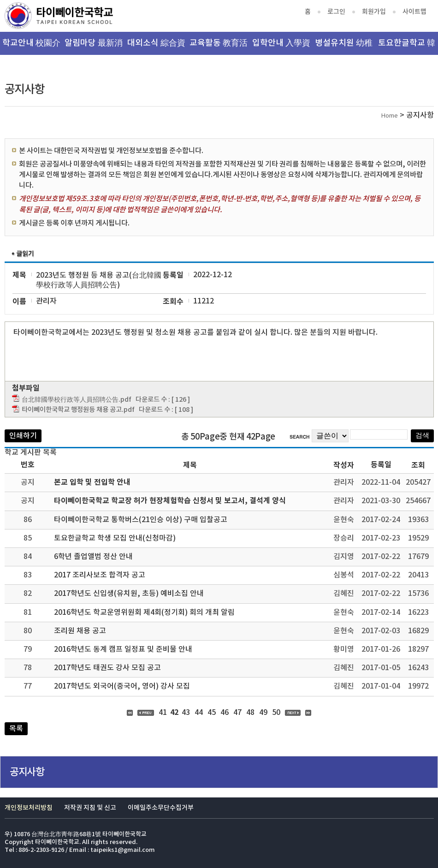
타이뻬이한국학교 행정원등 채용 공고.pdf (78, 410)
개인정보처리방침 (29, 808)
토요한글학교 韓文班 (407, 47)
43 (186, 713)
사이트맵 (414, 12)
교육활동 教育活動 (219, 47)
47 (237, 713)
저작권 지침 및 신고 (90, 808)
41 (163, 713)
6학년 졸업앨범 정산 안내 (93, 557)
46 (225, 713)
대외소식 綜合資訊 (156, 47)
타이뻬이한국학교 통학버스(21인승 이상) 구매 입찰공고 (141, 520)
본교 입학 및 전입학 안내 (92, 482)
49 (263, 713)
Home (390, 116)
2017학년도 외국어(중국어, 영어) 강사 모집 (122, 686)
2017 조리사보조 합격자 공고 (100, 575)
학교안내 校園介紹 (31, 47)
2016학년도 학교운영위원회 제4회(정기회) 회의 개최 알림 (144, 612)
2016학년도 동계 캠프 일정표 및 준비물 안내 (123, 649)
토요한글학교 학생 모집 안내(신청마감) (115, 538)
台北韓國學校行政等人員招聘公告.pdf (77, 400)
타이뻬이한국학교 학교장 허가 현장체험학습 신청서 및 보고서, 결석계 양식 (170, 501)
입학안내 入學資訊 (281, 47)
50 (276, 713)
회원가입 (374, 12)
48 (250, 713)
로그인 (336, 12)
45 (212, 713)
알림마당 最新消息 (94, 47)
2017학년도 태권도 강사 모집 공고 (107, 668)
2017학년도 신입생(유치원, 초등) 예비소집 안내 (129, 594)
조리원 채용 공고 (80, 631)
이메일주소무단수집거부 (161, 808)
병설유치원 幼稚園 (344, 47)
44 (199, 713)
